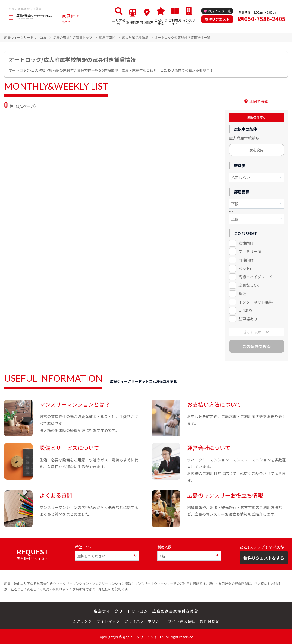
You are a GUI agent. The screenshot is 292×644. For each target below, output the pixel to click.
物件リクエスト (217, 19)
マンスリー (189, 22)
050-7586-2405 (265, 19)
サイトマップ (108, 621)
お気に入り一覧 (219, 11)
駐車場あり (248, 318)
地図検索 (147, 22)
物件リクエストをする (264, 558)
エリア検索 (119, 22)
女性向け (246, 243)
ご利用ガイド (175, 22)
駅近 (242, 294)
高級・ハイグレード (255, 277)
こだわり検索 (161, 22)
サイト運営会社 (182, 621)
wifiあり (245, 310)
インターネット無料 (256, 302)
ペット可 (246, 268)
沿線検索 (133, 22)
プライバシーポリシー (144, 621)
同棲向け (246, 260)
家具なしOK (249, 285)
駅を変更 (256, 150)
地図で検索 (259, 101)
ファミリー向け (252, 251)
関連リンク (82, 621)
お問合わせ (210, 621)
